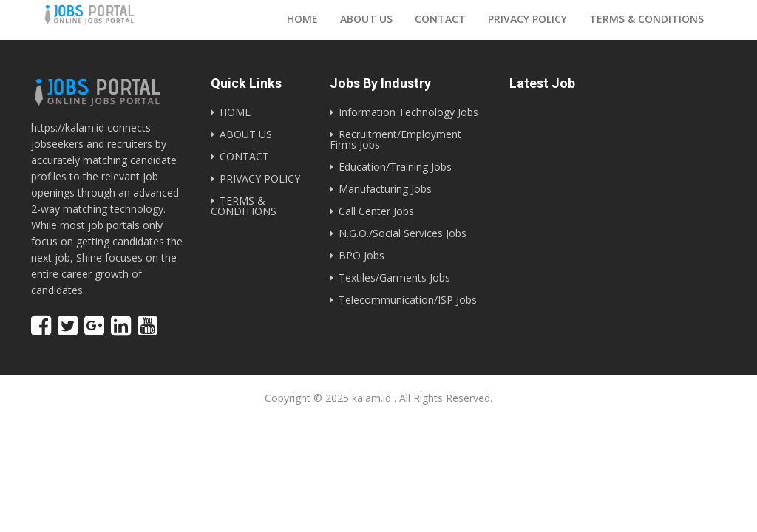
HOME (235, 112)
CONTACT (244, 156)
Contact (440, 19)
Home (302, 19)
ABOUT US (246, 134)
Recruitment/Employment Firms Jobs (396, 139)
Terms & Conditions (646, 19)
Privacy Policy (527, 19)
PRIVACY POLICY (260, 178)
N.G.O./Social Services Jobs (403, 233)
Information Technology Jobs (408, 112)
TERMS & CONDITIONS (244, 206)
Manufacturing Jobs (385, 189)
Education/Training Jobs (395, 167)
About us (366, 19)
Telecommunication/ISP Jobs (408, 300)
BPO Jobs (361, 255)
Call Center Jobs (376, 211)
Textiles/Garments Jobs (394, 277)
